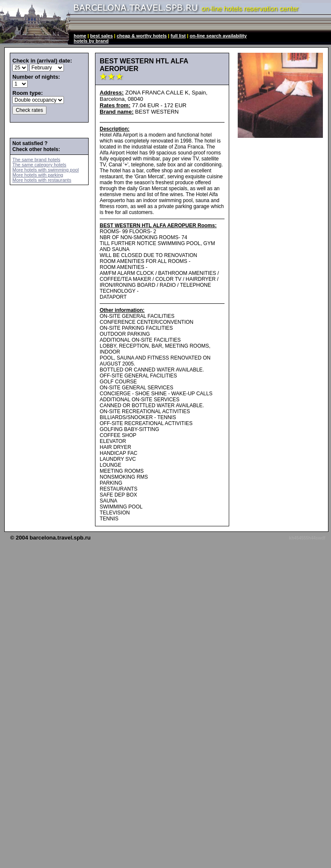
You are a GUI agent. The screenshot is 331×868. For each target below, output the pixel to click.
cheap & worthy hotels (142, 36)
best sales (102, 36)
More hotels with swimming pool (46, 170)
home (80, 36)
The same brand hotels (36, 160)
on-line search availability (218, 36)
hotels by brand (91, 41)
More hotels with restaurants (42, 180)
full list (178, 36)
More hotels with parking (38, 175)
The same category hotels (39, 165)
